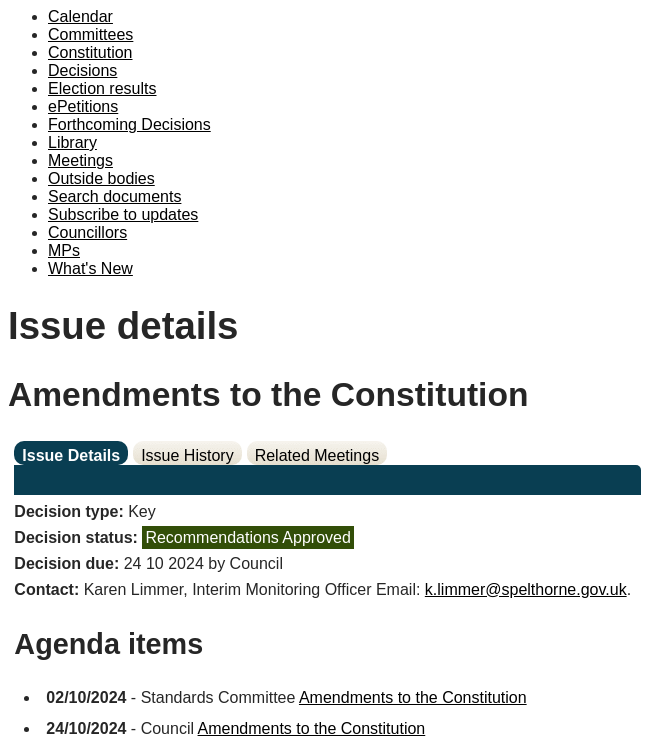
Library (72, 142)
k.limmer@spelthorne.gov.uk (526, 589)
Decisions (82, 70)
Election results (102, 88)
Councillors (87, 232)
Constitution (90, 52)
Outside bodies (101, 178)
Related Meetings (317, 455)
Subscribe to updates (123, 214)
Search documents (114, 196)
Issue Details (71, 455)
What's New (90, 268)
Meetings (80, 160)
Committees (90, 34)
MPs (64, 250)
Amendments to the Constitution (413, 697)
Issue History (187, 455)
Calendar (80, 16)
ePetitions (83, 106)
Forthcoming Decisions (129, 124)
